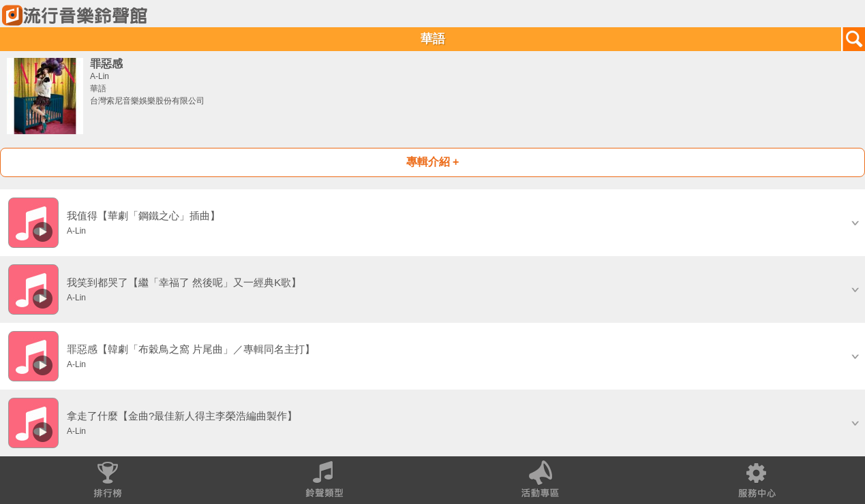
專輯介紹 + (433, 162)
